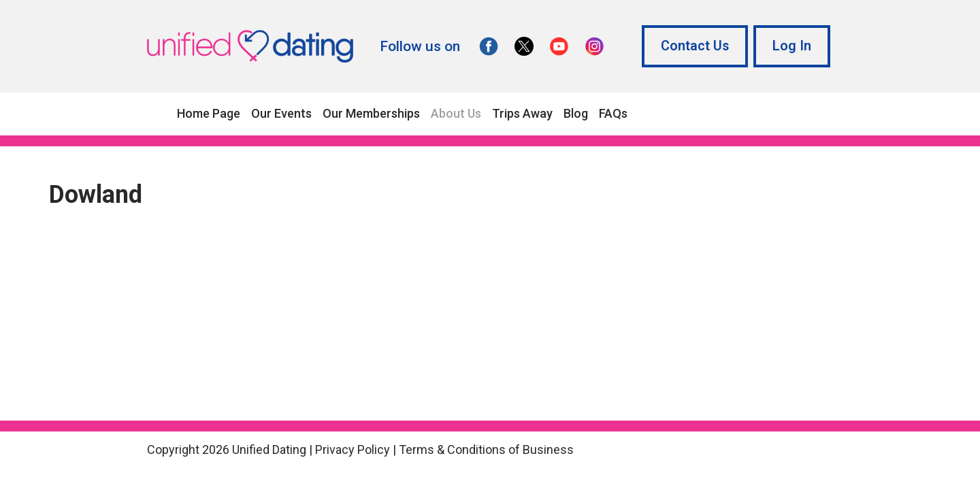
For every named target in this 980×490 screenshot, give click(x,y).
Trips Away (522, 113)
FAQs (613, 113)
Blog (576, 113)
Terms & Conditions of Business (486, 450)
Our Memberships (371, 113)
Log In (792, 46)
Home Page (209, 113)
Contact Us (695, 46)
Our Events (281, 113)
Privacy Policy (353, 450)
